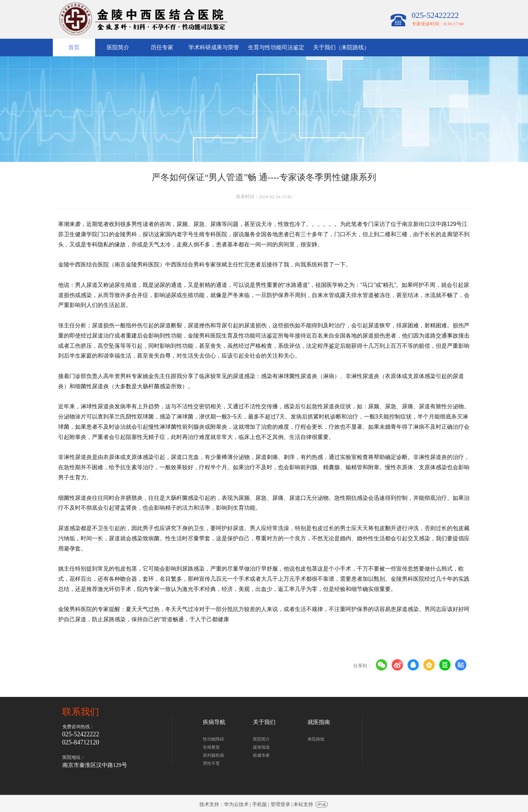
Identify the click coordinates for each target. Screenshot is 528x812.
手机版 (260, 804)
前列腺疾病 (213, 755)
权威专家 (261, 755)
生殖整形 (211, 747)
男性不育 (211, 763)
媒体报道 (261, 747)
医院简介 (261, 739)
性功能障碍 (213, 739)
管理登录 (280, 804)
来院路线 (316, 739)
